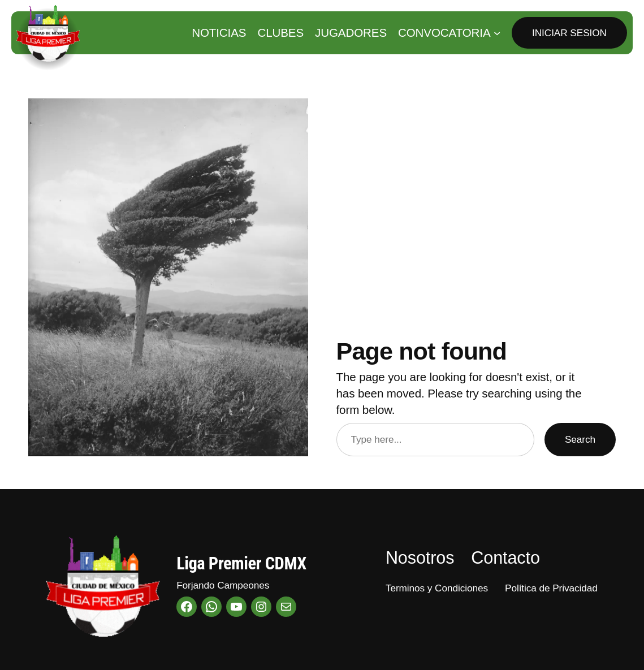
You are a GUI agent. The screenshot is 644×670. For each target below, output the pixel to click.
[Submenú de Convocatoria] (497, 33)
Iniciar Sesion (569, 33)
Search (580, 439)
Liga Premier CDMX (241, 563)
